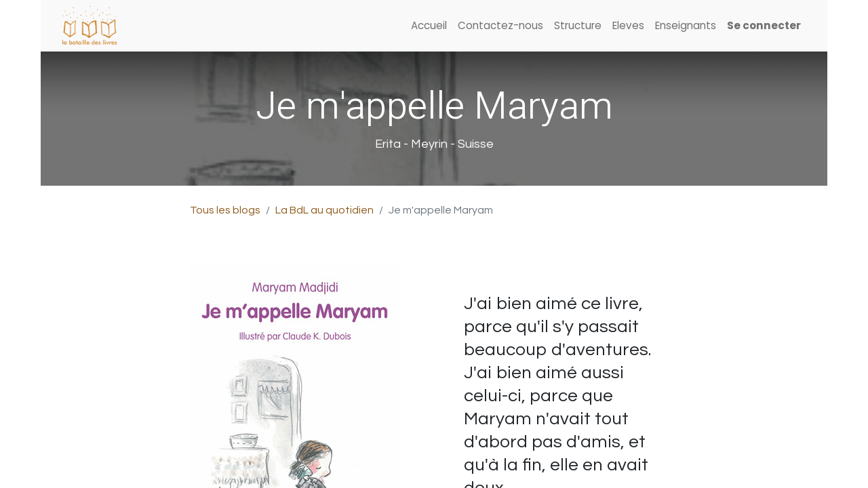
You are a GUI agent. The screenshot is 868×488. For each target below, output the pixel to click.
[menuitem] (429, 26)
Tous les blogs (225, 210)
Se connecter (764, 25)
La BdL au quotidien (324, 210)
